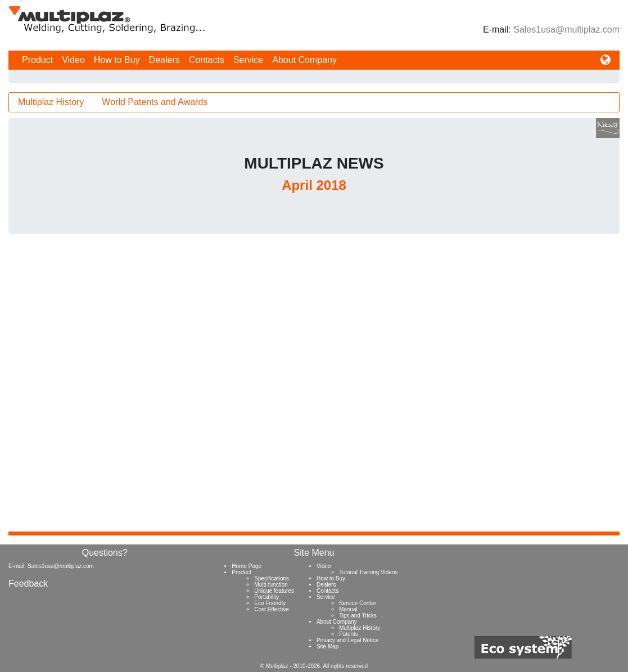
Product (37, 60)
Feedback (28, 584)
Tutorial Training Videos (369, 572)
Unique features (274, 591)
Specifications (272, 578)
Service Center (358, 603)
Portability (266, 597)
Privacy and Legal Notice (348, 640)
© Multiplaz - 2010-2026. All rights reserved (314, 666)
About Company (304, 60)
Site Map (327, 646)
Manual (348, 609)
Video (73, 60)
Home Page (247, 566)
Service (248, 60)
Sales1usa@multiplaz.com (566, 29)
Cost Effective (272, 609)
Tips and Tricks (358, 616)
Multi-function (271, 585)
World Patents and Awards (155, 102)
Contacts (207, 60)
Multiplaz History (51, 102)
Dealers (164, 60)
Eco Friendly (270, 603)
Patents (349, 634)
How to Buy (117, 60)
